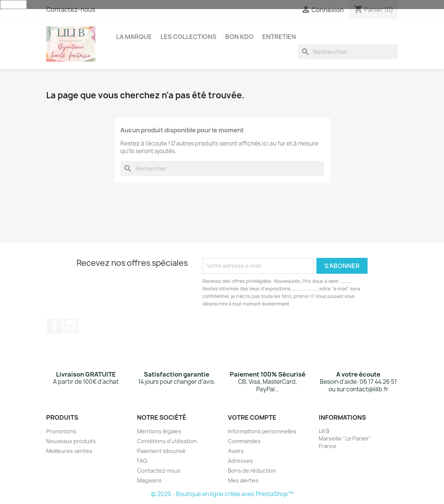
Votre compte (252, 417)
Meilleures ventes (69, 451)
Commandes (244, 441)
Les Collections (189, 37)
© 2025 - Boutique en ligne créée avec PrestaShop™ (222, 494)
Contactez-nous (71, 9)
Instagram (71, 326)
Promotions (61, 431)
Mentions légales (159, 431)
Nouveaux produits (71, 441)
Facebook (55, 326)
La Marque (134, 37)
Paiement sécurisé (161, 451)
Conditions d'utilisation (167, 441)
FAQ (142, 461)
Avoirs (236, 451)
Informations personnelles (262, 431)
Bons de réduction (252, 471)
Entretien (279, 37)
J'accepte (13, 5)
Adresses (240, 461)
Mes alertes (243, 480)
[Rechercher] (348, 52)
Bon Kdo (239, 37)
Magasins (149, 480)
